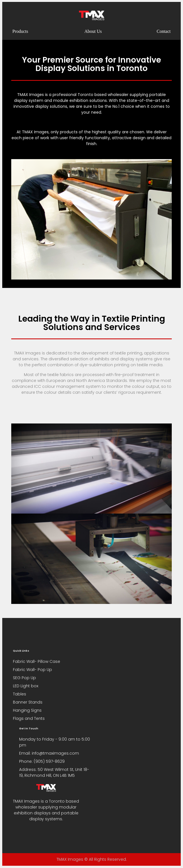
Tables (20, 694)
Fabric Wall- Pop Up (32, 670)
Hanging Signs (27, 710)
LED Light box (26, 686)
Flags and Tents (29, 718)
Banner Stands (28, 702)
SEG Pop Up (24, 678)
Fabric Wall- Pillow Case (37, 661)
